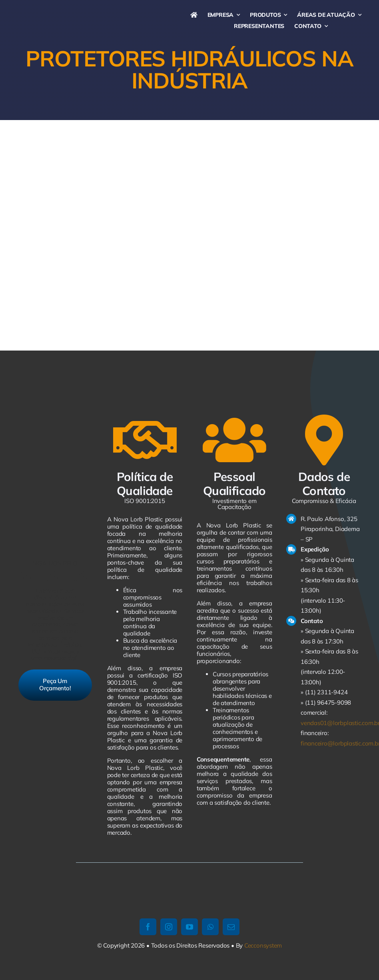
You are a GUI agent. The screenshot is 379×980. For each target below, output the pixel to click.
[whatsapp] (210, 927)
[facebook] (148, 927)
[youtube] (189, 927)
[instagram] (169, 927)
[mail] (231, 927)
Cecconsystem (263, 945)
